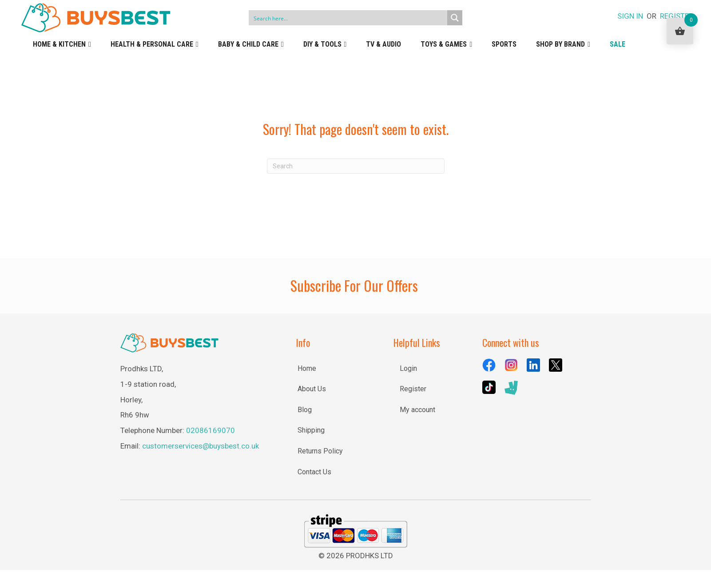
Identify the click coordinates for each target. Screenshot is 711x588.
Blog (305, 410)
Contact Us (314, 472)
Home (307, 368)
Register (413, 389)
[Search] (356, 166)
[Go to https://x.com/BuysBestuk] (556, 365)
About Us (312, 389)
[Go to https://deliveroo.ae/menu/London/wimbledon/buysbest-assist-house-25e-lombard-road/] (511, 388)
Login (408, 368)
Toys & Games (446, 44)
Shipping (311, 430)
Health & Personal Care (155, 44)
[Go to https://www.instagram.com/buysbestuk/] (511, 365)
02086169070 (211, 430)
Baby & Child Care (251, 44)
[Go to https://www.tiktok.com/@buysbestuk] (489, 387)
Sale (618, 44)
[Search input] (348, 18)
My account (417, 410)
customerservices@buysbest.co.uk (201, 446)
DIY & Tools (325, 44)
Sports (504, 44)
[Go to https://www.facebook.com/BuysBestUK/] (489, 365)
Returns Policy (320, 451)
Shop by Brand (563, 44)
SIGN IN (630, 16)
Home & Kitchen (62, 44)
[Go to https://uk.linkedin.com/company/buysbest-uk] (533, 365)
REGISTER (677, 16)
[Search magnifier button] (455, 18)
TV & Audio (383, 44)
